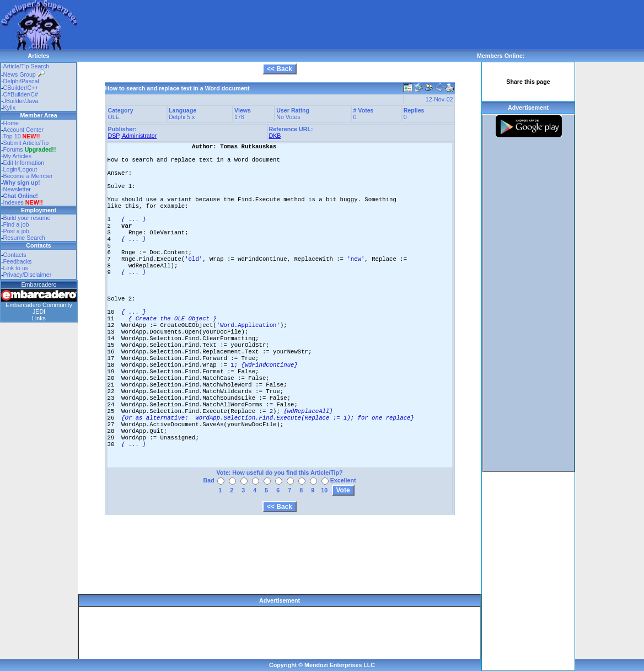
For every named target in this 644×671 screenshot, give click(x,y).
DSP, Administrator (133, 136)
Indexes (14, 202)
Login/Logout (20, 169)
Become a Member (28, 176)
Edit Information (24, 163)
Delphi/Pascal (21, 81)
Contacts (15, 255)
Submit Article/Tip (26, 143)
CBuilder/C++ (21, 88)
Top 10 (12, 136)
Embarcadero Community (39, 305)
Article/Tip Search (26, 66)
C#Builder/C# (21, 94)
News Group (24, 74)
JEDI (39, 312)
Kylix (10, 108)
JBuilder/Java (21, 101)
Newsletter (17, 189)
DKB (275, 136)
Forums (30, 149)
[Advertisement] (278, 25)
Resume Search (24, 238)
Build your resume (27, 218)
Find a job (16, 224)
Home (11, 123)
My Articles (18, 156)
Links (39, 318)
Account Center (23, 130)
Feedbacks (18, 261)
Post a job (16, 231)
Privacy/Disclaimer (28, 275)
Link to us (16, 268)
